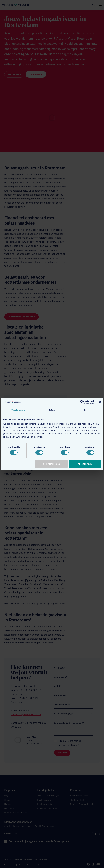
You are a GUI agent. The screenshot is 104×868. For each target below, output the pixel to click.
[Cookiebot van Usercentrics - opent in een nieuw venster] (82, 402)
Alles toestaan (85, 464)
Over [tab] (86, 410)
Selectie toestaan (52, 464)
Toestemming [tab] (18, 410)
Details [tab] (52, 410)
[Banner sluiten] (100, 402)
